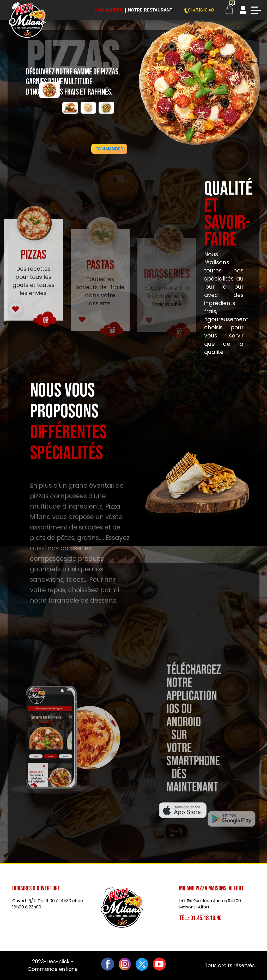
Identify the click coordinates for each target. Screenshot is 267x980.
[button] (109, 149)
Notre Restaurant (150, 10)
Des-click (58, 962)
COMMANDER (109, 149)
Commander (109, 10)
